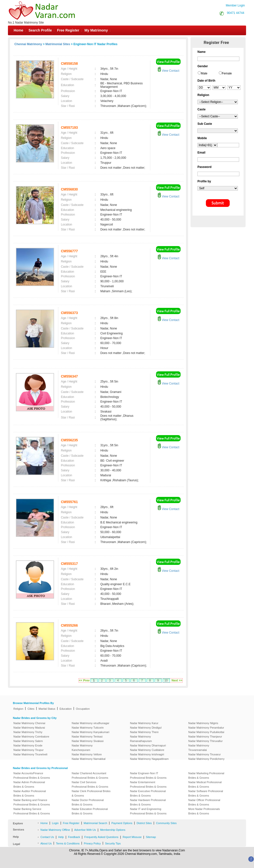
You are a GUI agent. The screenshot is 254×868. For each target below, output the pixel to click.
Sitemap (151, 837)
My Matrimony (96, 30)
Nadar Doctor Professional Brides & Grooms (88, 802)
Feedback (74, 837)
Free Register (68, 30)
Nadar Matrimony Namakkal (89, 759)
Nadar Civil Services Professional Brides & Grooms (90, 784)
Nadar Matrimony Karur (144, 723)
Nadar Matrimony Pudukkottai (206, 732)
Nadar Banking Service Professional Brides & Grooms (32, 811)
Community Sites (166, 823)
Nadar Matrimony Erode (28, 745)
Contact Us (47, 837)
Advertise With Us (85, 830)
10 (166, 680)
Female (227, 73)
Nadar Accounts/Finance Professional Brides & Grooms (32, 775)
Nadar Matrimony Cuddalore (147, 750)
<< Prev (84, 680)
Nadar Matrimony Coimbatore (31, 737)
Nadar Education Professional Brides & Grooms (90, 811)
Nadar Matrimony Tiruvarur (205, 754)
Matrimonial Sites (58, 44)
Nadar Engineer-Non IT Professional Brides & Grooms (148, 775)
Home (18, 30)
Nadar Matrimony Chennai (29, 723)
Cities (31, 709)
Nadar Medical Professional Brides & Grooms (205, 784)
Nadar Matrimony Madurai (29, 728)
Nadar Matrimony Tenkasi (87, 737)
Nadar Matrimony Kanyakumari (91, 732)
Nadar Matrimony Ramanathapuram (141, 739)
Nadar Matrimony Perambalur (206, 728)
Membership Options (113, 830)
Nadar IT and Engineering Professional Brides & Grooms (148, 811)
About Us (46, 843)
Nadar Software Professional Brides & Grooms (206, 793)
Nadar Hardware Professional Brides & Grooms (148, 802)
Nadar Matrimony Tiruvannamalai (199, 748)
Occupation (83, 709)
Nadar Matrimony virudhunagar (91, 723)
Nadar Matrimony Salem (28, 741)
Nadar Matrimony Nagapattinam (149, 759)
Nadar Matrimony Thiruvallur (206, 741)
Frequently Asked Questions (101, 837)
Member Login (235, 5)
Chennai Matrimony (28, 44)
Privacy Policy (92, 843)
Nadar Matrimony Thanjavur (205, 737)
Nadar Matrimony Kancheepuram (82, 748)
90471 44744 (236, 13)
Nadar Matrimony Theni (144, 732)
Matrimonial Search (95, 823)
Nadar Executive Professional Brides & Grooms (148, 793)
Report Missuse (132, 837)
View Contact (168, 71)
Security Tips (113, 843)
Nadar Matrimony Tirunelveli (30, 754)
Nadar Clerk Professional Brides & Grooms (91, 793)
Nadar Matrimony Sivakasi (88, 741)
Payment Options (122, 823)
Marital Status (47, 709)
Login (55, 823)
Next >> (177, 680)
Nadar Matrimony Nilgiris (203, 723)
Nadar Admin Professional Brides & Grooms (29, 784)
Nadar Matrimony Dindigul (146, 728)
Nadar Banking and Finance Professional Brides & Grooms (32, 802)
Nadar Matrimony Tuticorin (88, 728)
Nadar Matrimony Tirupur (29, 750)
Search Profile (40, 30)
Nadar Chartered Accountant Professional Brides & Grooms (90, 775)
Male (204, 73)
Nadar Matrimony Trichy (28, 732)
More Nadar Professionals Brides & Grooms (204, 811)
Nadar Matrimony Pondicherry (206, 759)
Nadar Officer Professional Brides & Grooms (204, 802)
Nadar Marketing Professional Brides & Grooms (206, 775)
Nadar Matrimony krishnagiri (147, 754)
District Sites (144, 823)
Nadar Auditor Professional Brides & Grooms (30, 793)
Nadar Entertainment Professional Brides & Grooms (148, 784)
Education (66, 709)
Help (61, 837)
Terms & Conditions (68, 843)
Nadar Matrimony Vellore (87, 754)
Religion (18, 709)
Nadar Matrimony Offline (55, 830)
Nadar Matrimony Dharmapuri (148, 745)
